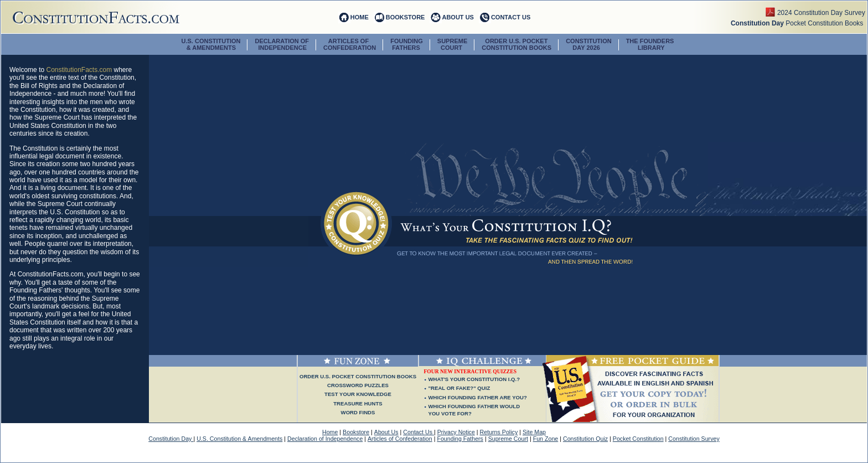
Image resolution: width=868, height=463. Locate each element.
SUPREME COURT (452, 44)
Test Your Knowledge (358, 394)
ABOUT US (458, 17)
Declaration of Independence (325, 439)
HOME (360, 17)
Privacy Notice (456, 432)
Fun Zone (546, 439)
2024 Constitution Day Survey (822, 13)
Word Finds (358, 412)
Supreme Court (508, 439)
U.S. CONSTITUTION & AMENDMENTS (211, 44)
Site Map (534, 432)
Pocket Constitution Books (799, 23)
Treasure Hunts (358, 403)
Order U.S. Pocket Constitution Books (358, 376)
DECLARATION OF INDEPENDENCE (282, 44)
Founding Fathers (460, 439)
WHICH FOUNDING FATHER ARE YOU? (478, 397)
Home (330, 432)
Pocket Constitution (638, 439)
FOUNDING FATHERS (407, 44)
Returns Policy (499, 432)
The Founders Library (650, 44)
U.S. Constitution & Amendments (239, 439)
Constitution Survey (694, 439)
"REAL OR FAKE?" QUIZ (459, 388)
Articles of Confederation (400, 439)
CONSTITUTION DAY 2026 (589, 44)
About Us (386, 432)
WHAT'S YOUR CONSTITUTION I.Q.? (474, 379)
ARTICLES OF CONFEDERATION (350, 44)
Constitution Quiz (585, 439)
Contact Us (418, 432)
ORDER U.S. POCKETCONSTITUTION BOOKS (516, 44)
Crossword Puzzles (358, 385)
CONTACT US (511, 17)
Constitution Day (171, 439)
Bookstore (356, 432)
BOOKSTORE (405, 17)
